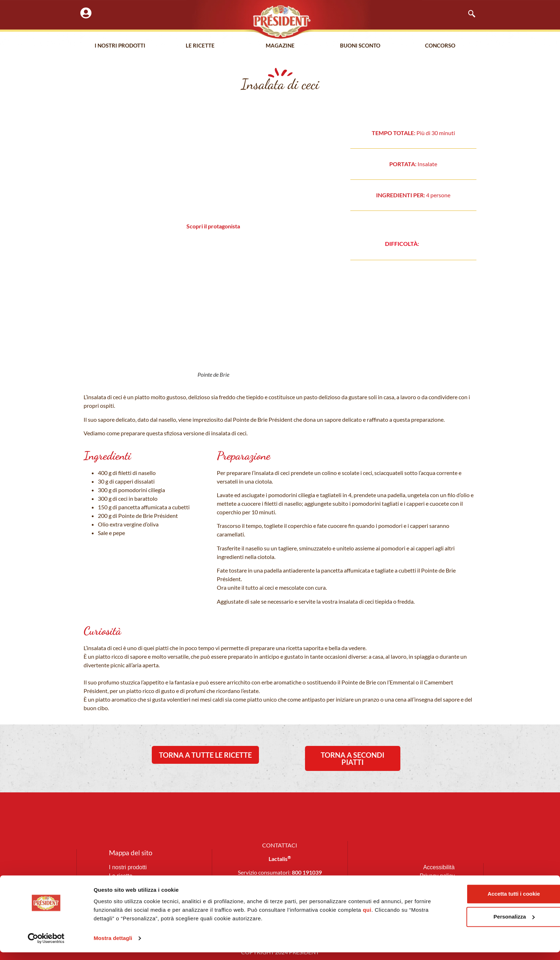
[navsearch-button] (468, 14)
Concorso (440, 46)
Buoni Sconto (360, 46)
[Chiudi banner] (549, 894)
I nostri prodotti (120, 46)
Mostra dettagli (113, 946)
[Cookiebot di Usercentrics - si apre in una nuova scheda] (46, 946)
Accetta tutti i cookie (482, 902)
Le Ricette (200, 46)
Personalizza (482, 924)
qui (385, 918)
